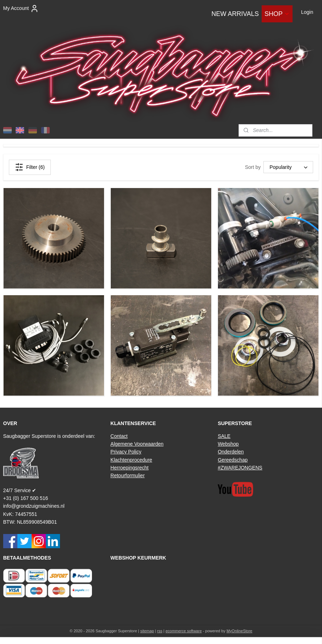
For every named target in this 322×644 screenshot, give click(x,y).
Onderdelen (231, 452)
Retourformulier (127, 475)
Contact (119, 436)
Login (307, 12)
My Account (21, 9)
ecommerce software (184, 631)
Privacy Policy (126, 452)
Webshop (228, 444)
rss (160, 631)
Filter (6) (30, 167)
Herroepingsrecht (129, 468)
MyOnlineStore (239, 631)
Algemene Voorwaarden (137, 444)
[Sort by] (288, 167)
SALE (224, 436)
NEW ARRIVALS (235, 14)
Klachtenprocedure (131, 460)
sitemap (147, 631)
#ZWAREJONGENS (240, 468)
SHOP (277, 14)
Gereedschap (233, 460)
